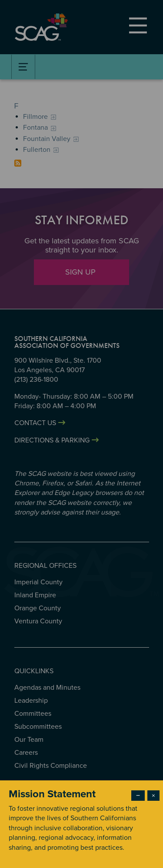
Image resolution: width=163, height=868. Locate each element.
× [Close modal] (153, 796)
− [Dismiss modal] (138, 796)
